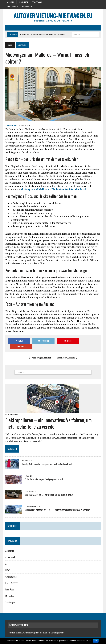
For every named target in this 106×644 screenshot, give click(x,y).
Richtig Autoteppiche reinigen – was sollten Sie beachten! (47, 459)
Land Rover (10, 584)
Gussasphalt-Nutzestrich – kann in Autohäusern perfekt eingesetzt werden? (57, 504)
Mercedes (9, 591)
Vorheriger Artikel (40, 352)
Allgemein (11, 2)
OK (96, 641)
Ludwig (13, 125)
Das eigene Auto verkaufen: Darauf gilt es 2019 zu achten (49, 489)
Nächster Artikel (67, 352)
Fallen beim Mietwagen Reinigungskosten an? (44, 474)
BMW (7, 565)
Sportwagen (27, 7)
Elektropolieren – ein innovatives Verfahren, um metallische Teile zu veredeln (48, 418)
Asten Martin (11, 552)
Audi (7, 558)
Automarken (23, 2)
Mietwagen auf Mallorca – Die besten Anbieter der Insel (53, 189)
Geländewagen (37, 2)
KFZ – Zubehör (13, 7)
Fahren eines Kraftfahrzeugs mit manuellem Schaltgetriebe (37, 627)
